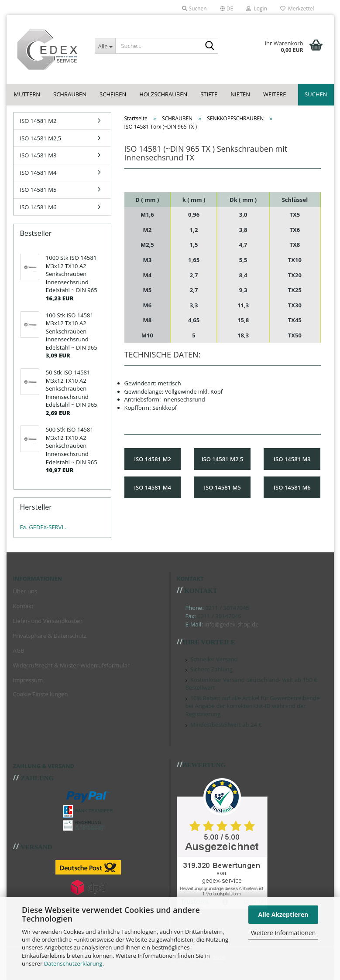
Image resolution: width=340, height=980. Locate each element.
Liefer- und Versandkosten (48, 621)
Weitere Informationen (283, 933)
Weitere (275, 94)
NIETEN (240, 94)
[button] (227, 9)
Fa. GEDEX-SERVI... (44, 527)
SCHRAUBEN (70, 94)
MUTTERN (27, 94)
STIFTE (209, 94)
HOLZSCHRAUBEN (163, 94)
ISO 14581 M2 (38, 121)
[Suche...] (105, 46)
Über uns (25, 591)
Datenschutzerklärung (73, 963)
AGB (19, 650)
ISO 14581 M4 (38, 173)
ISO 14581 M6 (38, 207)
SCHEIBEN (113, 94)
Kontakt (23, 606)
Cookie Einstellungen (41, 694)
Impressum (28, 680)
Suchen (316, 94)
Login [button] (257, 9)
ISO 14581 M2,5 (41, 138)
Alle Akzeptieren (283, 914)
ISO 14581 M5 (38, 190)
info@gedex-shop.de (231, 624)
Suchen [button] (194, 9)
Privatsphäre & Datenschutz (50, 636)
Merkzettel (297, 9)
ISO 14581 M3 (38, 155)
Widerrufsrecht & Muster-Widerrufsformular (72, 665)
